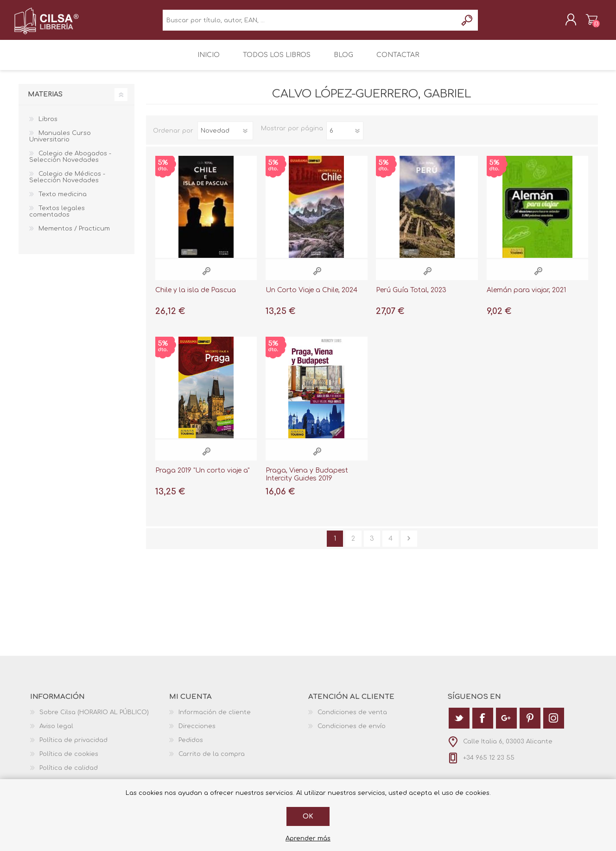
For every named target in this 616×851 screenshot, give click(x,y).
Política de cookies (69, 760)
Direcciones (197, 732)
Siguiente (409, 545)
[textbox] (310, 23)
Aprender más (308, 838)
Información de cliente (215, 718)
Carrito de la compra (587, 23)
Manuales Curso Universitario (60, 143)
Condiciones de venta (352, 718)
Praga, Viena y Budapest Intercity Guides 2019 (307, 481)
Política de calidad (69, 774)
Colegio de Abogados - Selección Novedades (70, 163)
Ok (308, 816)
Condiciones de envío (352, 732)
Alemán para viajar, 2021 (526, 297)
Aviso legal (56, 732)
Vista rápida (206, 278)
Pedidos (191, 746)
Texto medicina (63, 201)
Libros (48, 126)
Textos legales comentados (57, 218)
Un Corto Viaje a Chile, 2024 (311, 297)
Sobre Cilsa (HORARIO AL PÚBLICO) (94, 718)
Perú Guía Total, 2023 (411, 297)
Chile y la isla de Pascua (196, 297)
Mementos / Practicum (74, 235)
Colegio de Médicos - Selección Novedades (67, 184)
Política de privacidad (73, 746)
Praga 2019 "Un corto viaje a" (202, 477)
